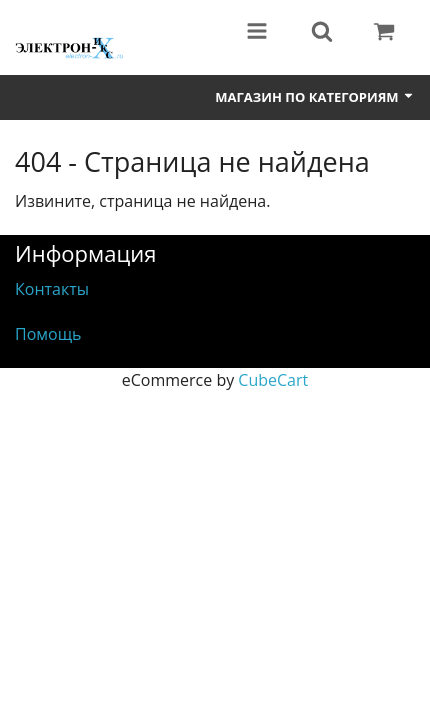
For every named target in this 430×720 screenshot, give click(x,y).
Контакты (52, 289)
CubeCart (273, 380)
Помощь (48, 334)
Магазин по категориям (315, 97)
